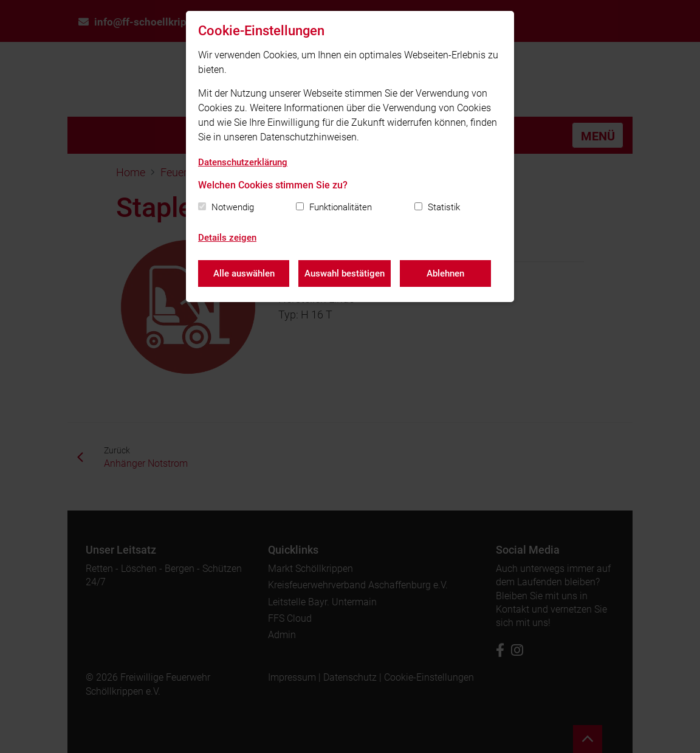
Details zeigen (227, 238)
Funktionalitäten (341, 207)
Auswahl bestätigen (345, 273)
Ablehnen (445, 273)
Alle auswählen (244, 273)
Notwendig (233, 207)
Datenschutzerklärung (243, 162)
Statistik (444, 207)
